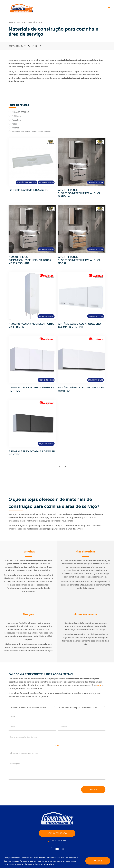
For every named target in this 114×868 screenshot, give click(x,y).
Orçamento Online (46, 182)
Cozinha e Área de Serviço (36, 22)
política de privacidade (43, 864)
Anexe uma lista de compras (24, 753)
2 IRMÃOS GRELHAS (20, 112)
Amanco (15, 128)
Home (11, 22)
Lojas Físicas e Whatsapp (26, 182)
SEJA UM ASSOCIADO (57, 833)
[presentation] (31, 788)
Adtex (14, 124)
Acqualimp (16, 120)
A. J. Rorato (17, 116)
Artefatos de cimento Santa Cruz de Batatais (31, 132)
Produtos (20, 22)
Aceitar (98, 861)
